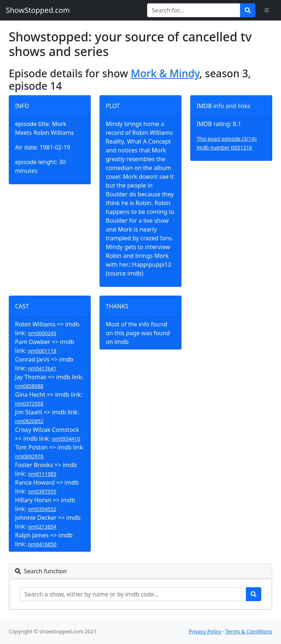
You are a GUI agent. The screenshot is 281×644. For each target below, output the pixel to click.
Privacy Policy (205, 631)
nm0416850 (42, 544)
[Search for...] (194, 10)
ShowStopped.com (38, 10)
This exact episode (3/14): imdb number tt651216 (227, 143)
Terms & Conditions (249, 631)
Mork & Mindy (165, 73)
